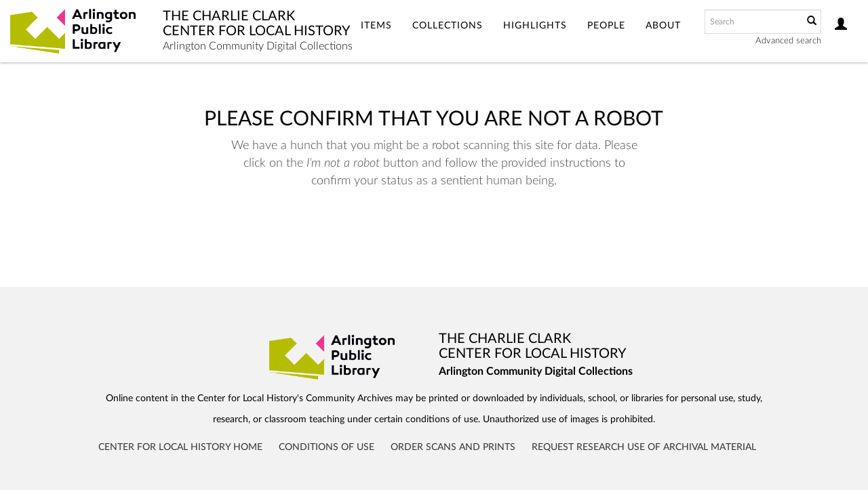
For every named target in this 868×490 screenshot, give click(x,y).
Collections (448, 26)
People (606, 26)
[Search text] (753, 22)
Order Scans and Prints (453, 447)
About (663, 26)
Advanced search (788, 41)
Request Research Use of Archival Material (644, 447)
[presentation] (430, 232)
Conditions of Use (327, 447)
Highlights (535, 26)
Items (376, 26)
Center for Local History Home (180, 447)
